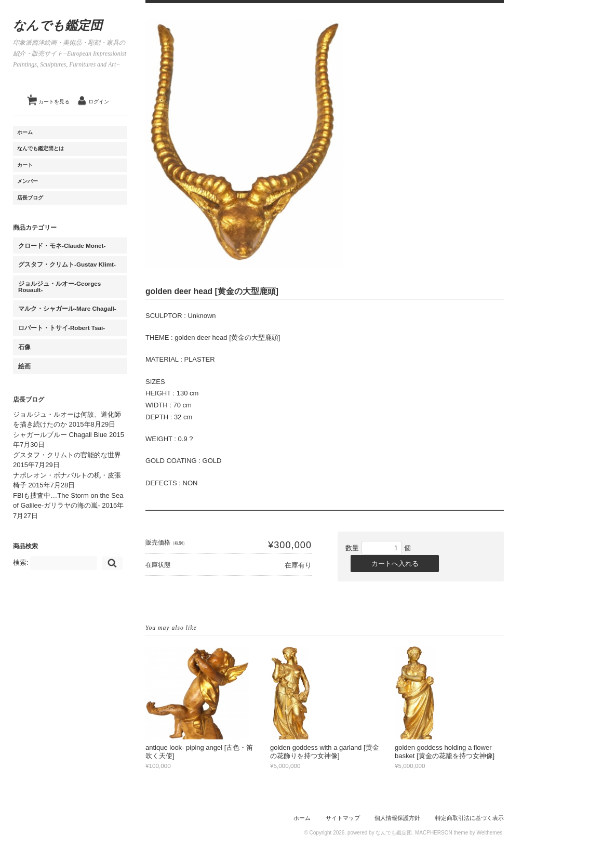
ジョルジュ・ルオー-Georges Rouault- (59, 287)
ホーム (25, 132)
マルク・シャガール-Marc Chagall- (67, 308)
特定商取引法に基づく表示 (470, 818)
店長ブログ (30, 198)
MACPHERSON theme (441, 833)
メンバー (28, 181)
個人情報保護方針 (397, 818)
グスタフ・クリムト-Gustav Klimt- (67, 264)
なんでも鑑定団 (58, 25)
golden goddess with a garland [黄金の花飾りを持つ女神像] (325, 752)
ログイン (99, 102)
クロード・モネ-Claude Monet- (62, 246)
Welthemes (489, 833)
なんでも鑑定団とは (41, 148)
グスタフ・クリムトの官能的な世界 (67, 455)
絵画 (24, 366)
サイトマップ (343, 818)
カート (25, 165)
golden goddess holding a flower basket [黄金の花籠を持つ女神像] (445, 752)
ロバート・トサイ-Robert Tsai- (62, 328)
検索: (21, 562)
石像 (24, 347)
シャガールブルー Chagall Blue (60, 435)
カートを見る (50, 98)
